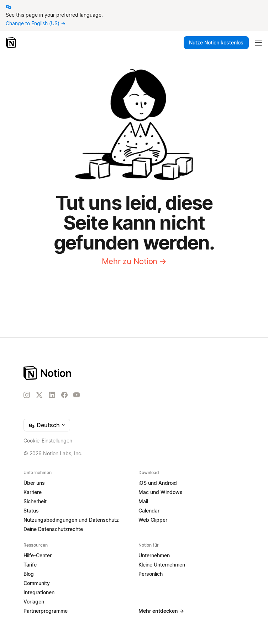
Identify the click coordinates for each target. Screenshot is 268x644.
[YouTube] (77, 395)
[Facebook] (64, 395)
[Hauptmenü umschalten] (258, 43)
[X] (39, 395)
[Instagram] (27, 395)
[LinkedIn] (52, 395)
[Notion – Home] (134, 373)
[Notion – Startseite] (12, 43)
